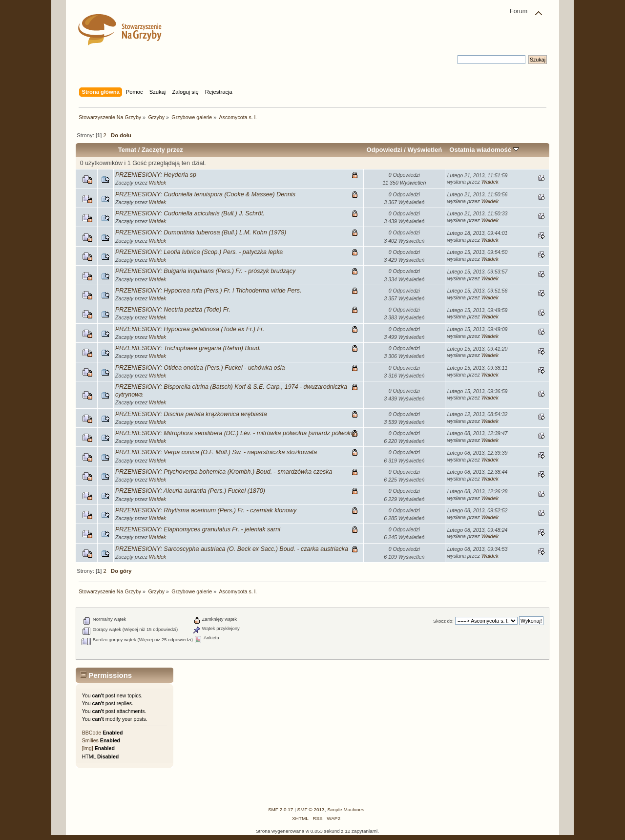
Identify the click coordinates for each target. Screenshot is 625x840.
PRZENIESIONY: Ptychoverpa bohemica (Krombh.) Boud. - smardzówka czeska (224, 472)
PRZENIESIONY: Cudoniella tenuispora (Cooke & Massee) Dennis (205, 194)
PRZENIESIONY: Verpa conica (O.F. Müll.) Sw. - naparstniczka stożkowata (216, 452)
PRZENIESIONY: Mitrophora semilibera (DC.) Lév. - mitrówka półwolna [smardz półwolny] (236, 433)
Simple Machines (346, 809)
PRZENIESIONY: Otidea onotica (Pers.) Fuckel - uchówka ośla (200, 368)
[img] (88, 748)
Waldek (157, 183)
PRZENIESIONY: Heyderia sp (156, 175)
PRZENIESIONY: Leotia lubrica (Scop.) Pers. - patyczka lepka (199, 252)
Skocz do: (443, 621)
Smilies (90, 740)
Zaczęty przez (162, 150)
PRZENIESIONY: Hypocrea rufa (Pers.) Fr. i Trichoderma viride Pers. (208, 291)
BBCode (92, 733)
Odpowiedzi (384, 150)
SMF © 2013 (311, 809)
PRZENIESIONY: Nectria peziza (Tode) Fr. (173, 310)
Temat (127, 150)
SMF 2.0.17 (281, 809)
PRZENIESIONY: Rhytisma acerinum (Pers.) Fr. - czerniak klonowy (206, 510)
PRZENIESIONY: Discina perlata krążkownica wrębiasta (191, 414)
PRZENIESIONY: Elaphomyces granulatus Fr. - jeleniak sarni (198, 529)
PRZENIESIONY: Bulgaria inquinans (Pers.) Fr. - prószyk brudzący (205, 271)
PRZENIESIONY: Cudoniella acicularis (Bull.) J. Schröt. (190, 213)
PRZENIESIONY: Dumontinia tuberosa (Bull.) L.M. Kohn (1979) (201, 232)
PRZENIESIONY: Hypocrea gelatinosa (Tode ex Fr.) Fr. (190, 329)
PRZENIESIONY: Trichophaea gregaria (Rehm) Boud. (188, 348)
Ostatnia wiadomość (484, 150)
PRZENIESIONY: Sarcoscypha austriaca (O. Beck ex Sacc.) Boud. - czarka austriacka (232, 549)
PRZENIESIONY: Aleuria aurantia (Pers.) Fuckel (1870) (190, 491)
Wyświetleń (425, 150)
